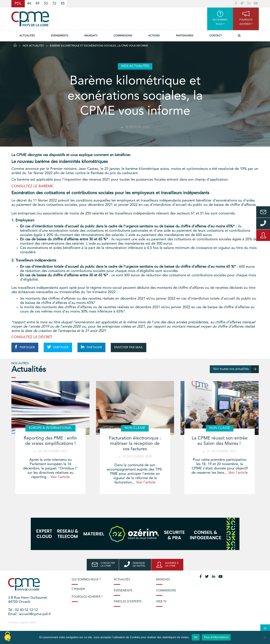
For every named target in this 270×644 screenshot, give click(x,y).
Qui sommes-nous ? (86, 580)
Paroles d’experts (128, 602)
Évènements (60, 36)
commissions (123, 36)
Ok (196, 637)
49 (37, 4)
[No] (265, 637)
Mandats (91, 36)
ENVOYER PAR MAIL (129, 347)
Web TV (161, 602)
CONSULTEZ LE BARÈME (32, 186)
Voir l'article (60, 477)
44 (29, 4)
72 (54, 4)
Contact (216, 36)
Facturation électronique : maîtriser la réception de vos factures (135, 444)
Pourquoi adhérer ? (87, 597)
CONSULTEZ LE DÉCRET (32, 337)
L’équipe (78, 589)
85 (63, 4)
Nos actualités (33, 46)
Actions (154, 36)
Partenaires (185, 36)
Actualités (27, 36)
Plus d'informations (216, 637)
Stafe (33, 623)
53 (46, 4)
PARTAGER (25, 347)
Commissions (166, 591)
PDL (18, 4)
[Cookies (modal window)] (8, 637)
